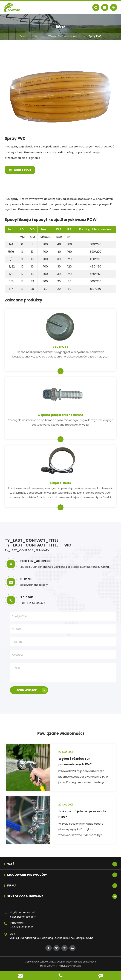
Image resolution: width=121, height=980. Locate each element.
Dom (23, 36)
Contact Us (20, 170)
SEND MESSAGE (32, 690)
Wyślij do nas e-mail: (23, 912)
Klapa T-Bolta (61, 483)
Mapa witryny (47, 966)
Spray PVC (95, 36)
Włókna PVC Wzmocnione (64, 36)
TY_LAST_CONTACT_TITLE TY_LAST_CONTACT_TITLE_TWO (38, 543)
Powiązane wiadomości (61, 734)
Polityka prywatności (70, 966)
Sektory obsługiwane (62, 896)
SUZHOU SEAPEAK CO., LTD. (52, 962)
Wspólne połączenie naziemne (60, 415)
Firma (62, 886)
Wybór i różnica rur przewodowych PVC (75, 761)
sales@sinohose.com (23, 917)
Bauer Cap (60, 347)
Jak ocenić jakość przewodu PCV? (82, 814)
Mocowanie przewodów (62, 875)
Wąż (37, 36)
